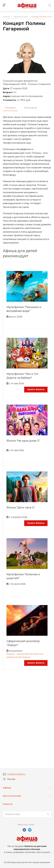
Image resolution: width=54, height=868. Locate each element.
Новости (8, 804)
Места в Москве (12, 796)
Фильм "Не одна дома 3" (23, 441)
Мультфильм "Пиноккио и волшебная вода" (24, 309)
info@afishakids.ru (16, 774)
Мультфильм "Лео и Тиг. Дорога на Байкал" (23, 376)
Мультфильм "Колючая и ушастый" (23, 576)
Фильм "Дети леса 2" (21, 508)
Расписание (31, 108)
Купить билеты (36, 389)
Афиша (7, 788)
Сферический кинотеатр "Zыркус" (23, 643)
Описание (10, 108)
